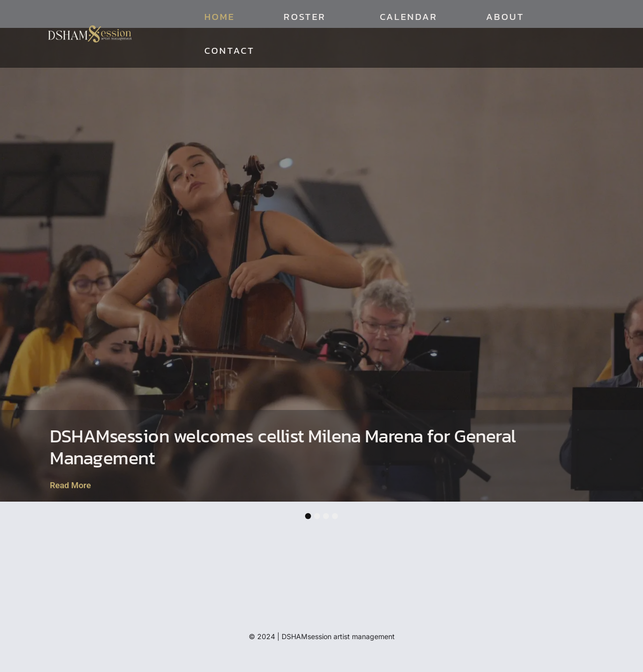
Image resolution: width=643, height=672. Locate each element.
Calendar (408, 17)
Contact (229, 51)
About (505, 17)
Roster (307, 17)
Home (220, 17)
